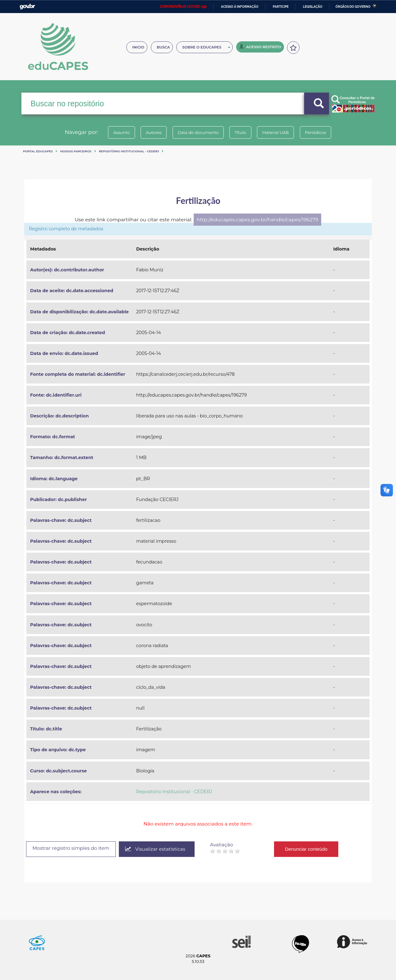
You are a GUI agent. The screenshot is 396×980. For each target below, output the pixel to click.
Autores (150, 132)
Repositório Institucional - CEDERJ (129, 151)
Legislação (313, 7)
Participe (281, 7)
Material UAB (279, 132)
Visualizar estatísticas (162, 849)
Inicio (138, 47)
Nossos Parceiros (76, 151)
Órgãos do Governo (353, 7)
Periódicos (322, 132)
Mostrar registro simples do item (74, 849)
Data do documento (197, 132)
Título (242, 132)
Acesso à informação (240, 7)
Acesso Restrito (260, 47)
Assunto (115, 132)
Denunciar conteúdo (314, 849)
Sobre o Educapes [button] (206, 47)
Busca (163, 47)
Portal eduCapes (38, 151)
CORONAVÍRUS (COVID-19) (183, 7)
